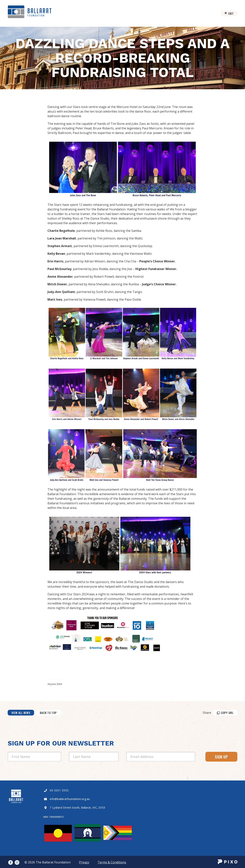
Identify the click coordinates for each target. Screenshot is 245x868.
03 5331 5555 (59, 790)
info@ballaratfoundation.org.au (70, 799)
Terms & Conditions (112, 862)
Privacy (84, 862)
